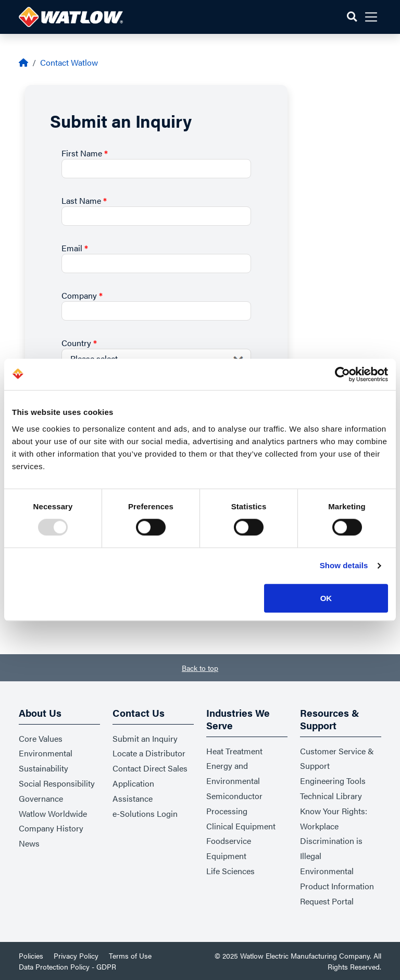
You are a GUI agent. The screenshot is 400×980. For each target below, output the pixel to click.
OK (326, 598)
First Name (85, 153)
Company (82, 295)
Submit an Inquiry (145, 738)
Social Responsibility (57, 783)
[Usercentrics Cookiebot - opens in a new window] (342, 374)
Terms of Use (130, 955)
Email (75, 248)
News (29, 843)
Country (79, 343)
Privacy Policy (76, 955)
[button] (352, 17)
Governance (41, 798)
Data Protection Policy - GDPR (67, 966)
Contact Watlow (69, 62)
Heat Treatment (234, 751)
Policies (31, 955)
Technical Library (331, 796)
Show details (344, 566)
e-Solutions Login (145, 813)
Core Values (41, 738)
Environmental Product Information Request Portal (337, 886)
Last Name (84, 200)
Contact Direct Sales (150, 768)
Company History (51, 828)
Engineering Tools (333, 781)
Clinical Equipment (241, 826)
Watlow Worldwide (53, 813)
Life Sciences (230, 871)
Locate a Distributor (149, 753)
